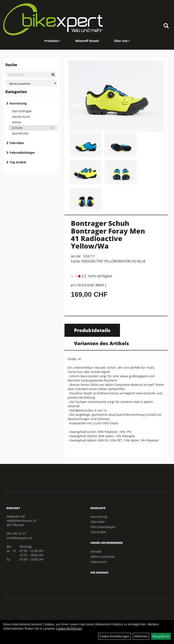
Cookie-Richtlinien (69, 628)
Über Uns (122, 41)
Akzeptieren (161, 636)
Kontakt (96, 551)
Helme (16, 122)
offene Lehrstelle (102, 557)
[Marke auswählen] (31, 83)
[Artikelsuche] (166, 26)
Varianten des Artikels (102, 343)
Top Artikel (18, 162)
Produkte (52, 41)
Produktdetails (92, 330)
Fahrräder (17, 143)
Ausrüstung (18, 103)
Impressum (98, 562)
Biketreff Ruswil (87, 41)
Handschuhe (21, 117)
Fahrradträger (22, 111)
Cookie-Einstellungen (115, 636)
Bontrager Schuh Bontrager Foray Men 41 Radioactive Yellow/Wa (108, 235)
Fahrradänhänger (22, 153)
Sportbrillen (20, 133)
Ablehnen (141, 636)
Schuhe (17, 128)
